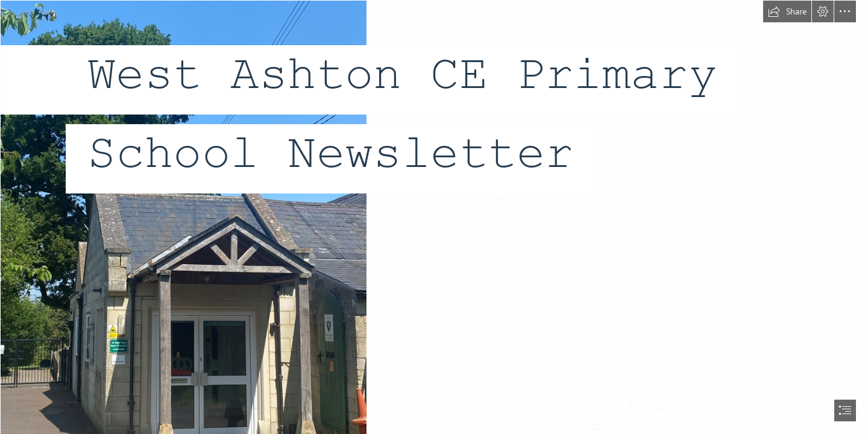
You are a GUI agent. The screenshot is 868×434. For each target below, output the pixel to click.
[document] (434, 217)
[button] (787, 11)
